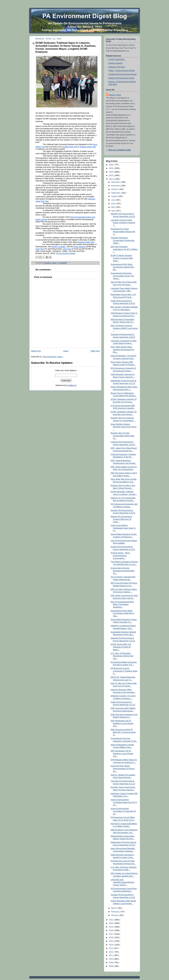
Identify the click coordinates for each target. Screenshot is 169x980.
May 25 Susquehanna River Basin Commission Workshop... (122, 604)
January (115, 915)
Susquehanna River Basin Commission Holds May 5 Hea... (123, 613)
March (114, 908)
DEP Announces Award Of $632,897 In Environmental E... (123, 732)
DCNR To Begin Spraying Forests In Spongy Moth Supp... (122, 258)
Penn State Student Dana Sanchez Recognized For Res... (122, 350)
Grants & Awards (115, 63)
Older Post (95, 351)
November (116, 186)
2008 (111, 966)
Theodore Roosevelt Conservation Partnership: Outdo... (123, 240)
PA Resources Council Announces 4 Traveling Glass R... (124, 671)
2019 (111, 927)
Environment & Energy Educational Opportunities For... (123, 571)
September (116, 193)
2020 (111, 923)
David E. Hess (115, 95)
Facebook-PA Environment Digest (122, 74)
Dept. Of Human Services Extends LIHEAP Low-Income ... (124, 328)
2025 (111, 168)
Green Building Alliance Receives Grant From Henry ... (124, 427)
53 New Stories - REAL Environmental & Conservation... (120, 556)
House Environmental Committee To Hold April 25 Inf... (123, 811)
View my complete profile (119, 150)
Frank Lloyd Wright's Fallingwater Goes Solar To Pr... (123, 528)
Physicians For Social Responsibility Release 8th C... (123, 232)
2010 (111, 959)
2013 (111, 948)
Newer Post (36, 351)
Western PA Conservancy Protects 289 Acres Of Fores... (121, 519)
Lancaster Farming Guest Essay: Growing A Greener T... (123, 223)
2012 (111, 952)
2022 (111, 179)
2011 (111, 955)
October (115, 189)
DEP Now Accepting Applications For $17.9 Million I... (124, 249)
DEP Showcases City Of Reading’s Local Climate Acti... (122, 723)
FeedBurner (72, 385)
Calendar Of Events (117, 67)
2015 (111, 941)
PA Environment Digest (66, 253)
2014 (111, 945)
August (114, 196)
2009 (111, 963)
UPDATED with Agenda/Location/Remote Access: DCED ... (122, 882)
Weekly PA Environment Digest (121, 78)
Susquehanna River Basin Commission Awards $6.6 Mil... (122, 267)
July (113, 200)
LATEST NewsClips (117, 59)
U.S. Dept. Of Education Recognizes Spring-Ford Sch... (122, 656)
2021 (111, 920)
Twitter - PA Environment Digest (122, 71)
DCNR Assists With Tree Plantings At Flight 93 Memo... (121, 647)
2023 (111, 175)
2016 (111, 938)
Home (66, 351)
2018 (111, 930)
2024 (111, 172)
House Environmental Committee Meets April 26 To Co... (124, 802)
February (115, 912)
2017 (111, 934)
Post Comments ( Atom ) (53, 357)
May (113, 207)
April (113, 211)
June (113, 204)
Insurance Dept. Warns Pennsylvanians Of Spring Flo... (123, 769)
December (116, 182)
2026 (111, 165)
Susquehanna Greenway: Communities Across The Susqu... (122, 276)
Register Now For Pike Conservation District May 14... (123, 436)
